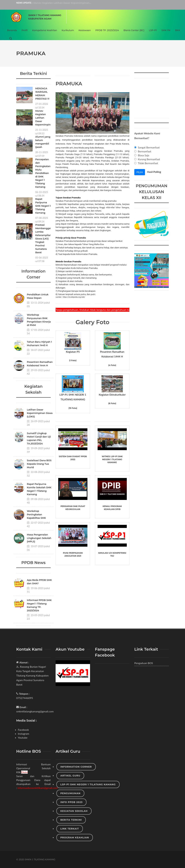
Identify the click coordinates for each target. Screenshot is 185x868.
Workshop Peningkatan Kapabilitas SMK (36, 515)
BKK (178, 30)
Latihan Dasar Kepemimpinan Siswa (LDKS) (40, 413)
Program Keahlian (75, 838)
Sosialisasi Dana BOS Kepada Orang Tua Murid (39, 464)
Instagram (24, 734)
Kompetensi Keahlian (45, 30)
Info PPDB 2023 (71, 802)
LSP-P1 (153, 30)
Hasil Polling (154, 172)
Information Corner (76, 767)
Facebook (23, 730)
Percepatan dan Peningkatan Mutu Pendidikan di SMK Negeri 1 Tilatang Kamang (43, 173)
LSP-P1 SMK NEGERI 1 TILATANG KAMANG (88, 784)
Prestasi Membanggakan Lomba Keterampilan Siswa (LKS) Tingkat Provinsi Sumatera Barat (45, 239)
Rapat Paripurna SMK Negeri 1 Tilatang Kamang (43, 206)
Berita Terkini (71, 820)
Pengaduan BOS (144, 663)
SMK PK (166, 30)
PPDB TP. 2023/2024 (107, 30)
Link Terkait (70, 829)
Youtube (23, 738)
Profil (25, 30)
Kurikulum (68, 30)
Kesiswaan (85, 30)
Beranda (12, 30)
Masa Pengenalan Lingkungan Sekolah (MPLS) (39, 538)
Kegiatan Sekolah (74, 811)
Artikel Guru (70, 776)
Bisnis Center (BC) (134, 30)
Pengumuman (70, 793)
